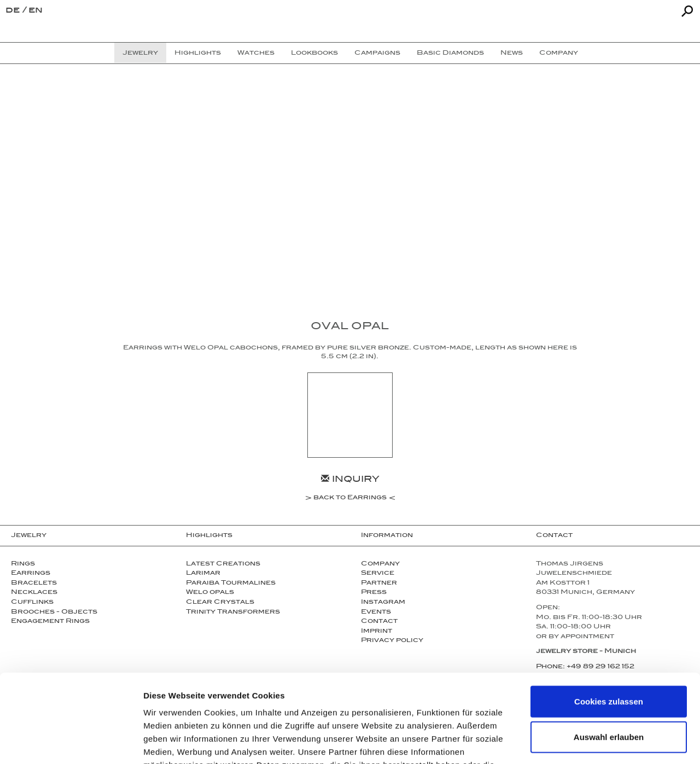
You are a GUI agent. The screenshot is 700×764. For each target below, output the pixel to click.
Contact (554, 536)
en (36, 11)
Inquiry (350, 480)
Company (380, 564)
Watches (256, 54)
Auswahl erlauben (609, 658)
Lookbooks (314, 54)
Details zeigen (582, 742)
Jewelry (29, 536)
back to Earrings (350, 499)
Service (378, 574)
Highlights (209, 536)
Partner (379, 584)
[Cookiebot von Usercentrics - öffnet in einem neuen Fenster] (71, 743)
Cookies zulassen (609, 622)
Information (387, 536)
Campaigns (377, 54)
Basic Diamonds (450, 54)
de (14, 11)
